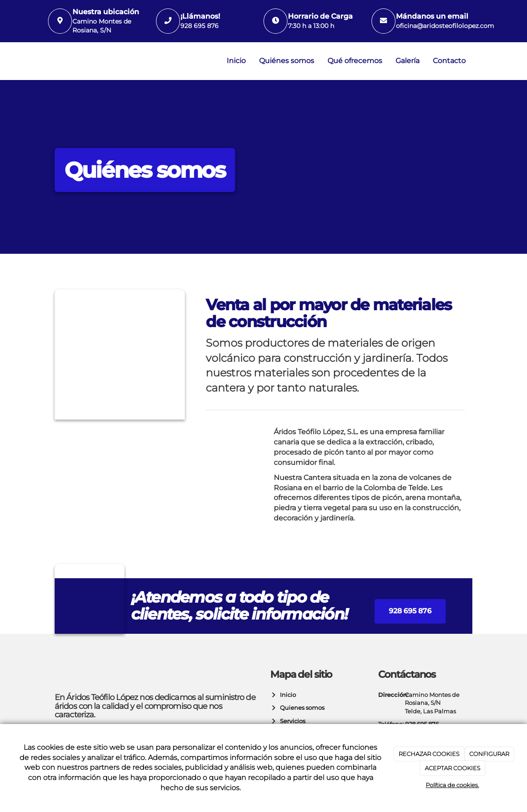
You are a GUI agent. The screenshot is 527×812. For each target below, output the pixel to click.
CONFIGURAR (489, 754)
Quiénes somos (287, 61)
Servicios (291, 721)
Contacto (449, 61)
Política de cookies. (452, 785)
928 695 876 (200, 26)
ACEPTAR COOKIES (453, 768)
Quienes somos (301, 708)
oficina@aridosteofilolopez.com (445, 26)
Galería (407, 61)
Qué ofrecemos (355, 61)
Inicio (236, 61)
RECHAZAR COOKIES (429, 754)
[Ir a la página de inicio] (46, 61)
